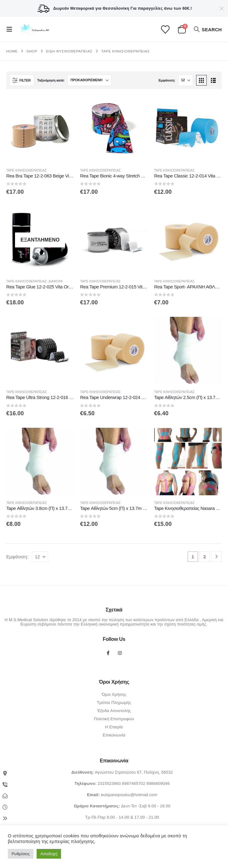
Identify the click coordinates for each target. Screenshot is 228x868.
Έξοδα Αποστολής (114, 711)
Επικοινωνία (114, 735)
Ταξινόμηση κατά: (51, 80)
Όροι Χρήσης (114, 694)
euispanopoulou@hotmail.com (129, 795)
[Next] (217, 557)
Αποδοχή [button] (49, 854)
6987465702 (134, 783)
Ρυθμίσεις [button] (21, 854)
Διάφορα (56, 281)
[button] (11, 29)
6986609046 (158, 783)
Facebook (108, 653)
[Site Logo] (34, 30)
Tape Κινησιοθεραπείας (27, 170)
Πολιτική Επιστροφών (114, 719)
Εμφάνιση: (167, 80)
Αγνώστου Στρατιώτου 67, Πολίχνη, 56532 (134, 772)
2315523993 (109, 783)
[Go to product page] (40, 129)
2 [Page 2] (205, 557)
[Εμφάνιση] (186, 80)
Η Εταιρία (114, 727)
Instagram (120, 653)
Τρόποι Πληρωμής (114, 703)
